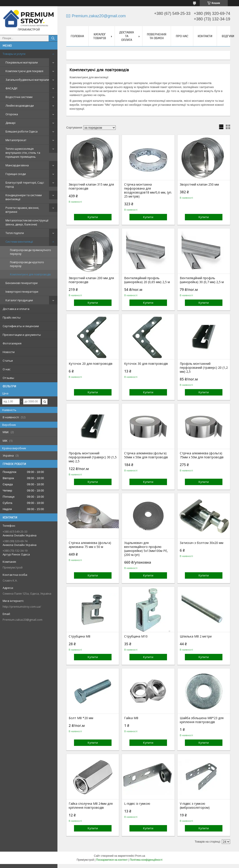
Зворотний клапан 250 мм (199, 184)
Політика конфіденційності (146, 860)
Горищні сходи (16, 174)
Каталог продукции (19, 300)
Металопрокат (16, 140)
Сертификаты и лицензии (21, 326)
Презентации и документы (22, 335)
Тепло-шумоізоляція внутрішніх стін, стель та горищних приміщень (23, 153)
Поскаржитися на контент (112, 860)
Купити (93, 217)
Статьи (8, 361)
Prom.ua (140, 856)
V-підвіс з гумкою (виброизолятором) (195, 806)
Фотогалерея (12, 343)
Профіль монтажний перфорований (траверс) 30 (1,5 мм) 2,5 (93, 457)
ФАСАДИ (11, 88)
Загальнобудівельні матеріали (27, 80)
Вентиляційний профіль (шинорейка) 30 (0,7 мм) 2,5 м (202, 280)
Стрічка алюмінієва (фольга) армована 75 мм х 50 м (90, 545)
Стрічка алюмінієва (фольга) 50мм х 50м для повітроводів (146, 455)
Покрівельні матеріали (22, 62)
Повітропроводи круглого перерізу (27, 264)
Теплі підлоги (15, 233)
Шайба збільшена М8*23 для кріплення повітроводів (202, 720)
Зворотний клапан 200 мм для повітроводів (91, 280)
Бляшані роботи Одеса (22, 131)
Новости (9, 352)
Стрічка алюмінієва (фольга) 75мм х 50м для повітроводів (202, 455)
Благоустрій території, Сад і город (25, 184)
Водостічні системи (19, 97)
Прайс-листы (12, 317)
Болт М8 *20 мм (81, 718)
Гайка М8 (131, 718)
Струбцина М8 (80, 636)
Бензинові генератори (22, 283)
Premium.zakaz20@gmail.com (23, 620)
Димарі (10, 123)
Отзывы (8, 378)
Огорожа (12, 114)
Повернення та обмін (157, 36)
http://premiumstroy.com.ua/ (22, 607)
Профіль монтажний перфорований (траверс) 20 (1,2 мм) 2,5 (204, 368)
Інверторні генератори (22, 292)
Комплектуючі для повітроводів (30, 274)
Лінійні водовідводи (20, 106)
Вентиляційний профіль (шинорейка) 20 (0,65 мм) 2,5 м (147, 280)
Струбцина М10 (136, 636)
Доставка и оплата (16, 309)
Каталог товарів (100, 36)
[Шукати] (53, 38)
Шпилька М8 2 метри (196, 636)
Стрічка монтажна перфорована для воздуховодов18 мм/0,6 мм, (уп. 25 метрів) (148, 190)
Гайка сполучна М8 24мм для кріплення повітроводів (91, 806)
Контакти (205, 36)
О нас (7, 369)
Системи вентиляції (19, 242)
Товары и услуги (14, 54)
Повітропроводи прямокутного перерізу (30, 252)
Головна (77, 36)
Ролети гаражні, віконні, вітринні (22, 210)
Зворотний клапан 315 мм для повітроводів (91, 186)
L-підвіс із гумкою (137, 804)
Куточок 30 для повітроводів (146, 364)
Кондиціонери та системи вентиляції (24, 197)
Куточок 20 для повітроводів (91, 364)
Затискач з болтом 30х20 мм (202, 543)
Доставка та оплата (127, 36)
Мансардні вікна (17, 165)
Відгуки (228, 36)
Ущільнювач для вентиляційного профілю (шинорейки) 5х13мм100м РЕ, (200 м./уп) (146, 549)
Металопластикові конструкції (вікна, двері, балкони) (27, 222)
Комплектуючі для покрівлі (24, 71)
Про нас (182, 36)
